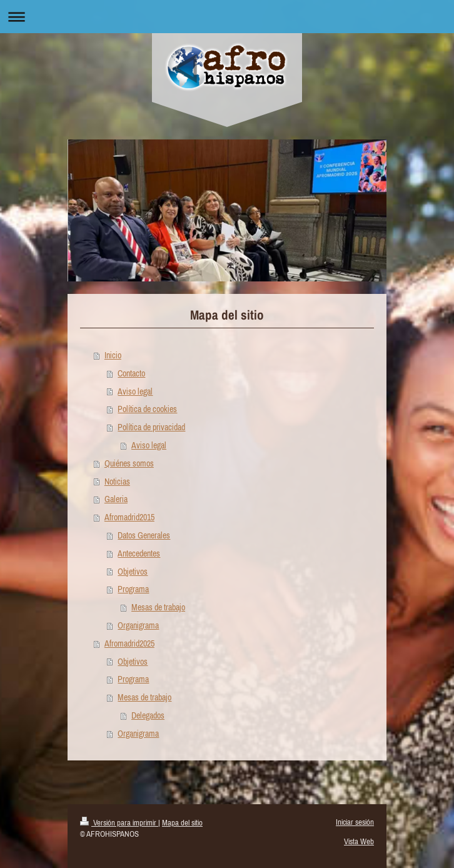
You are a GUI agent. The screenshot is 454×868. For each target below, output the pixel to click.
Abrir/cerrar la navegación (227, 17)
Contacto (131, 373)
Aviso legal (135, 391)
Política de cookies (147, 409)
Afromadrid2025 (129, 643)
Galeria (116, 499)
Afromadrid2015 (129, 517)
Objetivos (133, 572)
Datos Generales (144, 535)
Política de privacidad (151, 427)
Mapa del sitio (182, 823)
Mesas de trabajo (158, 607)
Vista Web (359, 841)
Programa (133, 589)
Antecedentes (139, 553)
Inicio (113, 355)
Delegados (148, 715)
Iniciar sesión (355, 822)
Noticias (117, 482)
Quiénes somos (129, 463)
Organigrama (138, 625)
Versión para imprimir (119, 823)
